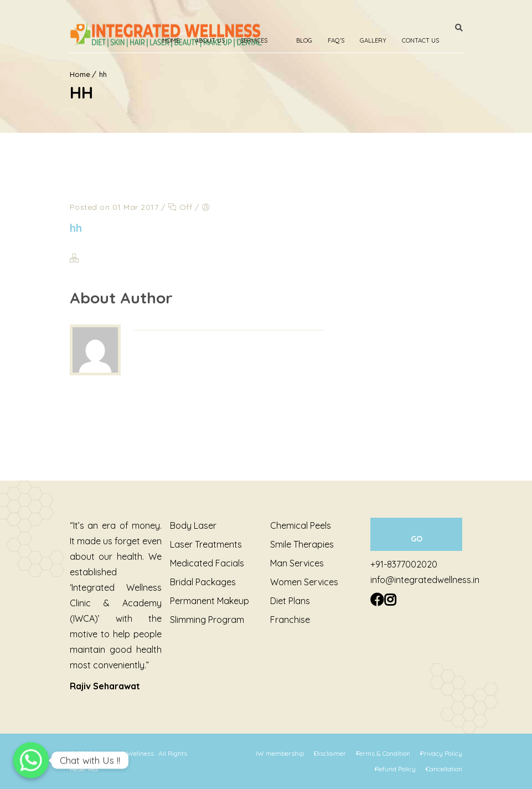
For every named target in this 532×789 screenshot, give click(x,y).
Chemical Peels (301, 525)
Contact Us (420, 40)
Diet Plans (290, 601)
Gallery (373, 40)
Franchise (290, 620)
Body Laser (193, 525)
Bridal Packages (203, 582)
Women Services (304, 582)
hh (76, 228)
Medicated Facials (207, 563)
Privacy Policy (441, 753)
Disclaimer (330, 753)
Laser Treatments (206, 544)
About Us (210, 40)
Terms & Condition (383, 753)
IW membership (280, 753)
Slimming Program (207, 620)
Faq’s (336, 40)
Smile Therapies (302, 544)
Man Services (297, 563)
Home (171, 40)
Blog (304, 40)
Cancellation (444, 769)
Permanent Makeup (210, 601)
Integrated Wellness (125, 753)
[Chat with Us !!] (31, 760)
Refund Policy (395, 769)
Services (254, 40)
